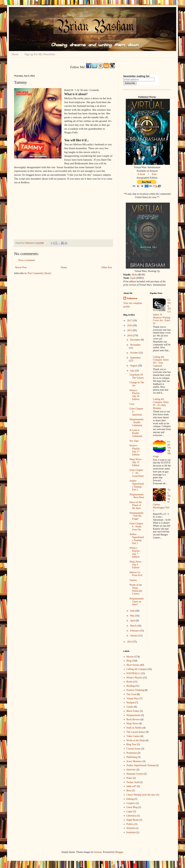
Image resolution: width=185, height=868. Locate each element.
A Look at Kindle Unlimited (136, 433)
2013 (130, 642)
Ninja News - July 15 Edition (136, 462)
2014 (130, 336)
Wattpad (131, 703)
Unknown (132, 298)
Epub (133, 278)
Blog (129, 661)
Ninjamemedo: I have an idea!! (137, 602)
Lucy (132, 404)
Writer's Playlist (134, 678)
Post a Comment (27, 260)
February (135, 631)
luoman (98, 852)
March (134, 626)
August (134, 366)
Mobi (134, 275)
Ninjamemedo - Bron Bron (137, 496)
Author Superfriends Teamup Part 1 (137, 539)
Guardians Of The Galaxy (137, 376)
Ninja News (132, 724)
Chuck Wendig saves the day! (141, 795)
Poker (129, 778)
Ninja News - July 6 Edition (136, 565)
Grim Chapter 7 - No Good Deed (136, 473)
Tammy (133, 580)
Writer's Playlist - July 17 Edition (135, 450)
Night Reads (133, 820)
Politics (130, 824)
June (133, 611)
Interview (131, 770)
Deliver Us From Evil (136, 574)
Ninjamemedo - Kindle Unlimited (136, 422)
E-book (141, 174)
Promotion (132, 753)
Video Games (133, 736)
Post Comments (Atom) (39, 273)
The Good (131, 694)
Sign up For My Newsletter (40, 54)
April (133, 621)
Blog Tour (132, 744)
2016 (130, 325)
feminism (131, 832)
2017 (130, 321)
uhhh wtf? (131, 786)
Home (15, 54)
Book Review (133, 719)
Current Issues (134, 749)
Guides (130, 707)
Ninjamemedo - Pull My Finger (136, 516)
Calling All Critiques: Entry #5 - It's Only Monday (161, 404)
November (135, 345)
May (133, 616)
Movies (130, 657)
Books (130, 682)
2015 (130, 330)
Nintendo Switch (135, 774)
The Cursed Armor (136, 732)
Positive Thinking (135, 690)
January (134, 636)
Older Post (107, 267)
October (134, 353)
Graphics (131, 803)
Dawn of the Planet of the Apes (136, 505)
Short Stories (133, 665)
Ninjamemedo (133, 715)
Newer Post (21, 267)
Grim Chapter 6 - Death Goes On (136, 527)
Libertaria (131, 816)
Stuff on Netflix (134, 728)
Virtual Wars (133, 699)
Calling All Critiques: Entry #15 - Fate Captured (161, 361)
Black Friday (133, 711)
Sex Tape (134, 441)
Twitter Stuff (133, 782)
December (135, 340)
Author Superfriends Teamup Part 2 (137, 485)
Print (154, 174)
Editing (130, 799)
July (132, 371)
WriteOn (131, 828)
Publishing (132, 757)
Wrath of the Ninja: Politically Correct (136, 589)
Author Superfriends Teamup (141, 765)
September (135, 358)
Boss (129, 791)
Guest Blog (132, 807)
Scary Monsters (134, 761)
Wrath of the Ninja (136, 740)
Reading (131, 686)
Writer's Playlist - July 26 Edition (135, 395)
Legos (129, 811)
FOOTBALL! (133, 673)
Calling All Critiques (137, 669)
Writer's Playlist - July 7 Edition (135, 552)
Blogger (119, 852)
